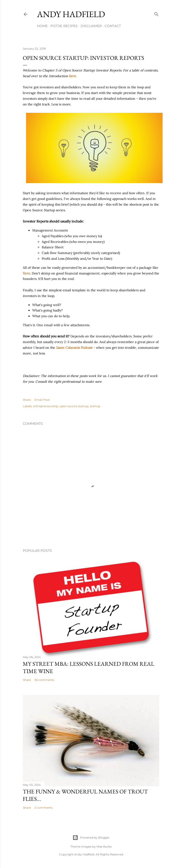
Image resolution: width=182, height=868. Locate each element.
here (72, 76)
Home (42, 26)
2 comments (43, 808)
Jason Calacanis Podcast (74, 348)
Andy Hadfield (71, 14)
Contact (113, 26)
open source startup (74, 406)
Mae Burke (104, 847)
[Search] (156, 13)
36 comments (44, 680)
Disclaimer (91, 26)
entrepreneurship (46, 406)
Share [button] (27, 400)
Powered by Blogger (91, 838)
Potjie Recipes (64, 26)
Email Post (42, 400)
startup (95, 406)
